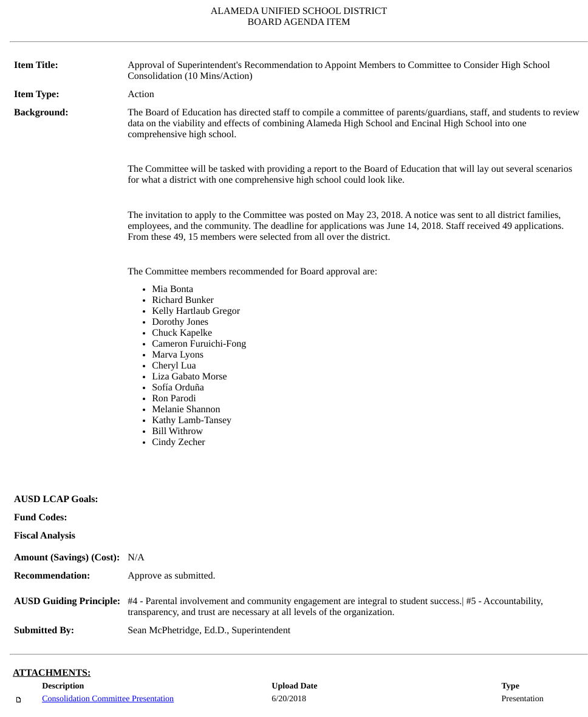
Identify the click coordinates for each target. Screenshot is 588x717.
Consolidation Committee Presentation (108, 699)
